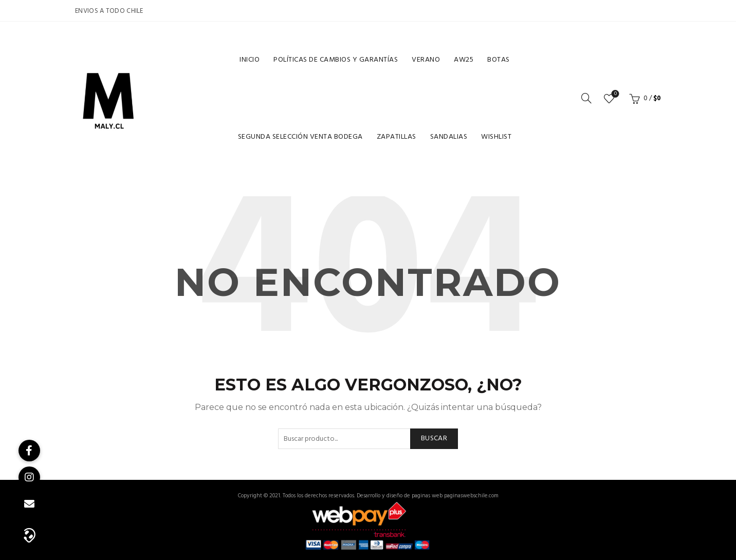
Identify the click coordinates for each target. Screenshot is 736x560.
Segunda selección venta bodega (300, 137)
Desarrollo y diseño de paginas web (400, 496)
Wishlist (496, 137)
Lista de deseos (614, 94)
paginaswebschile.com (471, 496)
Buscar (434, 438)
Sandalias (449, 137)
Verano (426, 60)
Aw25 (464, 60)
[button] (29, 534)
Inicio (250, 60)
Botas (499, 60)
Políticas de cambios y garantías (336, 60)
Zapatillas (397, 137)
